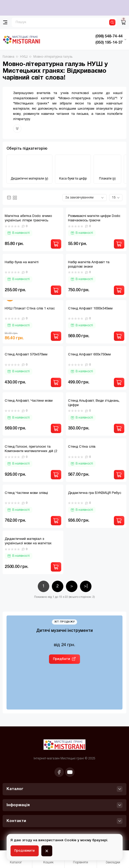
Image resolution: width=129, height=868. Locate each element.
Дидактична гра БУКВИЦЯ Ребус (95, 493)
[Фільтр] (16, 837)
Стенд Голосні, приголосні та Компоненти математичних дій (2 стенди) (31, 451)
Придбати (62, 659)
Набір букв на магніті (22, 262)
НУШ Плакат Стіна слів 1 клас (30, 309)
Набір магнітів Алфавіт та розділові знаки (89, 265)
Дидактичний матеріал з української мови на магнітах (28, 541)
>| (86, 586)
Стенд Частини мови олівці (26, 493)
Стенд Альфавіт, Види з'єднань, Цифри (94, 403)
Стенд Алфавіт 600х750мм (89, 355)
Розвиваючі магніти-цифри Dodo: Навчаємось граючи (94, 218)
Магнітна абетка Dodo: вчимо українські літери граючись (28, 218)
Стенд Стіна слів (82, 447)
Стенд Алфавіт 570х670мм (26, 355)
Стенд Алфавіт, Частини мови (29, 401)
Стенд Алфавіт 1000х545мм (90, 309)
